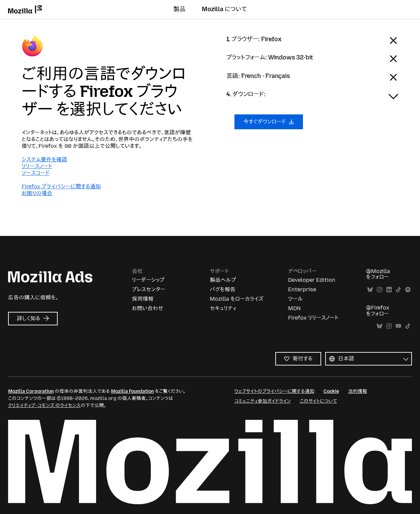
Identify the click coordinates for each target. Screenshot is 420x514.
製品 (179, 9)
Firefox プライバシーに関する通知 (61, 186)
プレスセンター (149, 289)
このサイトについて (318, 401)
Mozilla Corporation (31, 391)
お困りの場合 (37, 193)
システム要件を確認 (44, 159)
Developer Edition (312, 280)
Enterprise (302, 289)
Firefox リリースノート (313, 318)
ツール (296, 299)
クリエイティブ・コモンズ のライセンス (44, 405)
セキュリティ (223, 308)
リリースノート (37, 166)
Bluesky (370, 290)
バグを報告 (223, 289)
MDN (294, 308)
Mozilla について (224, 9)
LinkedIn (389, 290)
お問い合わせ (148, 308)
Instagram (380, 290)
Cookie (331, 391)
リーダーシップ (148, 280)
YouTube (398, 326)
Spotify (408, 290)
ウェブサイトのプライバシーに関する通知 (274, 391)
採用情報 (143, 299)
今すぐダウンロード (269, 122)
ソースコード (36, 173)
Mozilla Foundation (132, 391)
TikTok (398, 290)
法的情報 (358, 391)
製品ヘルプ (223, 280)
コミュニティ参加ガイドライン (263, 401)
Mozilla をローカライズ (237, 299)
